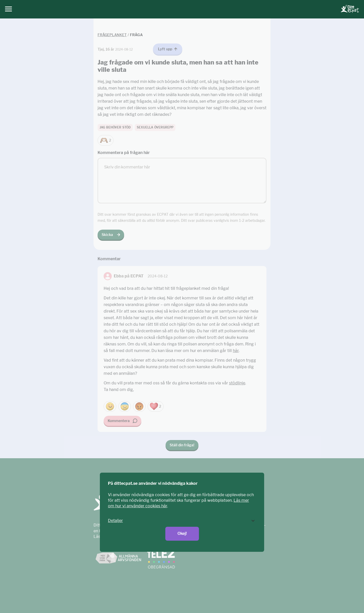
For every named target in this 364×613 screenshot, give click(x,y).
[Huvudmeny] (7, 9)
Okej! (182, 533)
